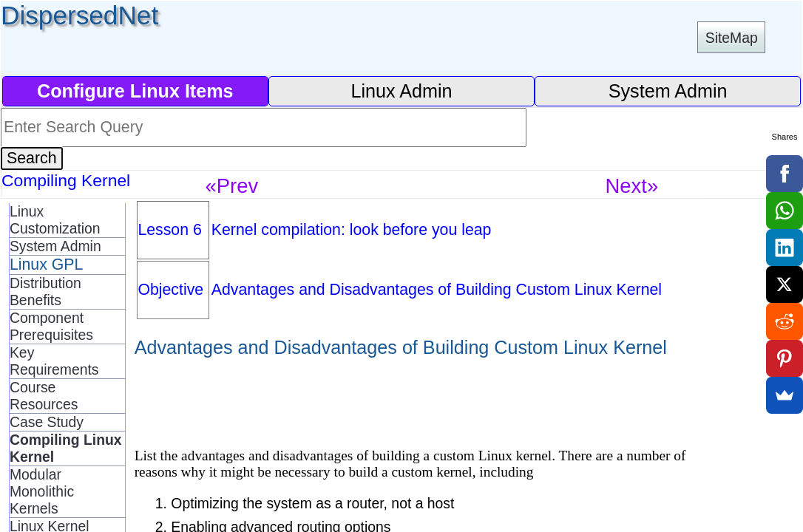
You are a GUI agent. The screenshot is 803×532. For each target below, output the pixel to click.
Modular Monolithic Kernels (42, 491)
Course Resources (44, 396)
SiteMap (732, 38)
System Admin (668, 91)
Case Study (47, 422)
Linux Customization (55, 220)
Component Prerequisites (51, 326)
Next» (632, 186)
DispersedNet (79, 15)
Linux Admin (401, 91)
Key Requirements (54, 361)
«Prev (232, 186)
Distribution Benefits (45, 291)
